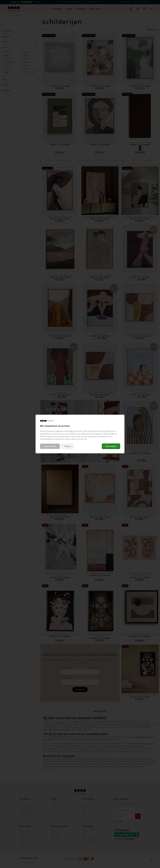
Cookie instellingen (50, 446)
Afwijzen (67, 446)
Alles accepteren (111, 446)
